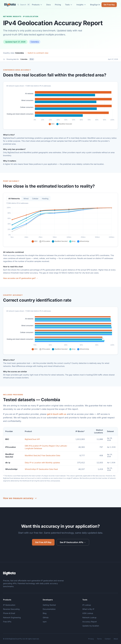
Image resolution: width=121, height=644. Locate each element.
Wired (26, 200)
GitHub (46, 617)
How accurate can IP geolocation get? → (21, 279)
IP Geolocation (9, 605)
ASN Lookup (88, 613)
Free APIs (7, 622)
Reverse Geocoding (11, 609)
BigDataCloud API (32, 440)
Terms (99, 639)
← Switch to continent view (37, 53)
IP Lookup (87, 605)
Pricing (58, 5)
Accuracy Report (90, 622)
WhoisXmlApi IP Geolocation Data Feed (41, 470)
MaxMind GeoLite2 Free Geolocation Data (42, 456)
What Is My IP (88, 609)
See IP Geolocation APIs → (73, 542)
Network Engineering (12, 617)
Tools (69, 5)
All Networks (14, 200)
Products (37, 5)
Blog (92, 5)
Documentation (49, 609)
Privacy (91, 639)
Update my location (91, 626)
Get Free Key (109, 5)
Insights (81, 5)
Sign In (97, 5)
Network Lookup (89, 617)
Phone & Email (9, 613)
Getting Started (49, 605)
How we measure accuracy (20, 499)
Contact (108, 639)
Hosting (45, 200)
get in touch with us (57, 415)
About (116, 639)
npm (45, 622)
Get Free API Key (43, 542)
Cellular (35, 200)
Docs (49, 5)
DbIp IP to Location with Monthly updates (42, 463)
